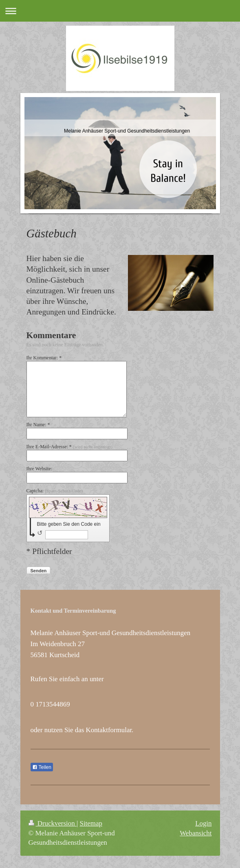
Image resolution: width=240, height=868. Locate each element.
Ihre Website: (40, 469)
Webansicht (196, 833)
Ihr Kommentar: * (44, 358)
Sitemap (91, 823)
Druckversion (53, 823)
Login (203, 823)
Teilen (42, 767)
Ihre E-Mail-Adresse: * (69, 447)
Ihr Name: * (38, 425)
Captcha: (55, 491)
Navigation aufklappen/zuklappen (120, 11)
